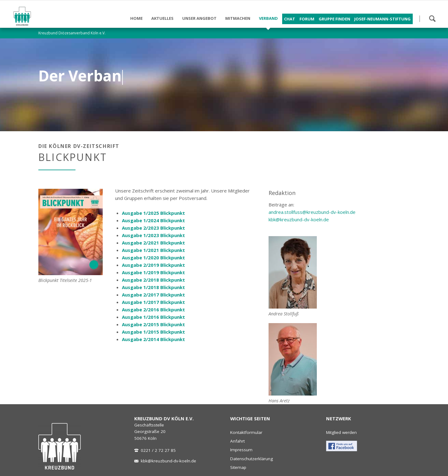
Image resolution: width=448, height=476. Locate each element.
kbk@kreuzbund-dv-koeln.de (299, 219)
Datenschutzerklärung (252, 459)
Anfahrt (237, 441)
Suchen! (432, 19)
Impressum (241, 450)
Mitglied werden (341, 432)
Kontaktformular (246, 432)
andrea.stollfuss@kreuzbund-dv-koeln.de (312, 212)
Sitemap (238, 467)
